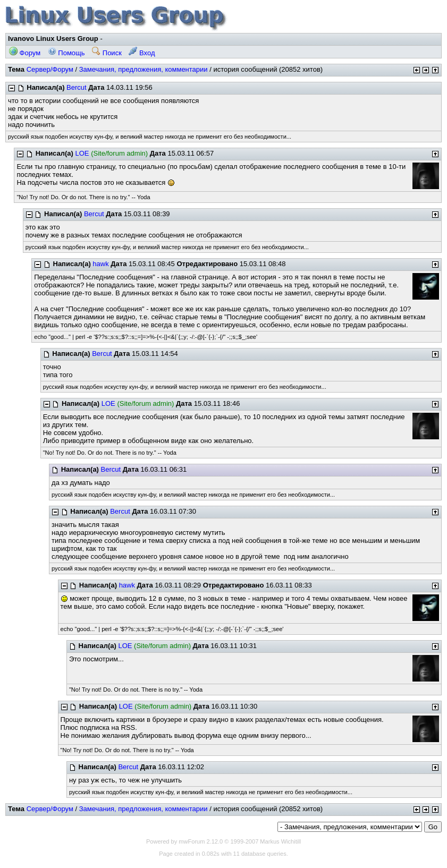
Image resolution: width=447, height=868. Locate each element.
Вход (142, 53)
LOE (82, 153)
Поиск (107, 53)
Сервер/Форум (50, 69)
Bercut (77, 87)
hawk (100, 264)
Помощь (66, 53)
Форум (25, 53)
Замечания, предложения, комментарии (144, 69)
